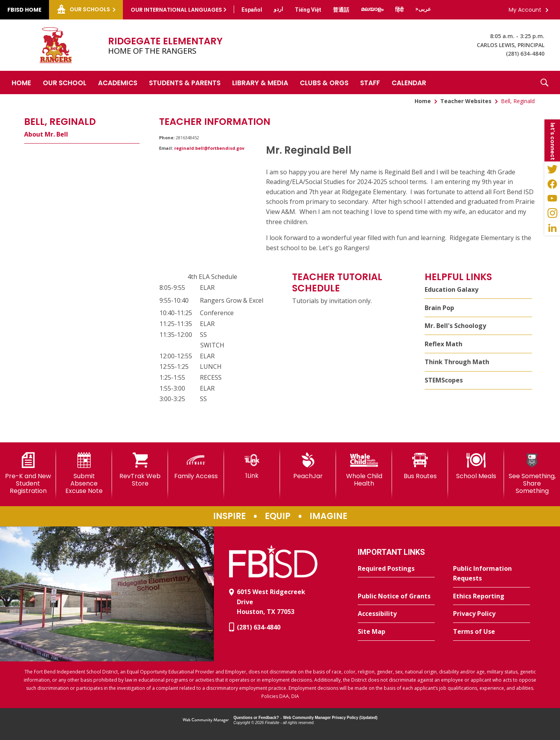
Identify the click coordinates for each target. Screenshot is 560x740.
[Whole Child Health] (364, 470)
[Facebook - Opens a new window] (552, 184)
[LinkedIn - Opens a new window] (552, 228)
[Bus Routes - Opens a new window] (420, 466)
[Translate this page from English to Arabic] (423, 9)
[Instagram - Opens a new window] (552, 213)
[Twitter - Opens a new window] (552, 169)
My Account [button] (525, 10)
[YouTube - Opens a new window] (552, 198)
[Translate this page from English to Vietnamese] (308, 10)
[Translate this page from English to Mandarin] (341, 10)
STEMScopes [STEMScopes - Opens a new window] (444, 380)
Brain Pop (439, 308)
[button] (544, 82)
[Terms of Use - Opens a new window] (492, 632)
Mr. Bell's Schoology (455, 326)
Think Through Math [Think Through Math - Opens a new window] (457, 362)
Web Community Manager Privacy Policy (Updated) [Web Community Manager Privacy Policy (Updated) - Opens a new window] (330, 718)
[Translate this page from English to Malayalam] (372, 9)
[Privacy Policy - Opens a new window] (492, 614)
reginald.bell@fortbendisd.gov (209, 148)
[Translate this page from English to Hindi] (399, 10)
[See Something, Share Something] (532, 474)
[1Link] (252, 466)
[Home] (21, 82)
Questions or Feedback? (256, 718)
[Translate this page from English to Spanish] (252, 10)
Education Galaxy (451, 289)
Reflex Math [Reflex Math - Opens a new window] (444, 344)
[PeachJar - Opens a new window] (308, 466)
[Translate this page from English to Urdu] (278, 9)
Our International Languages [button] (176, 10)
